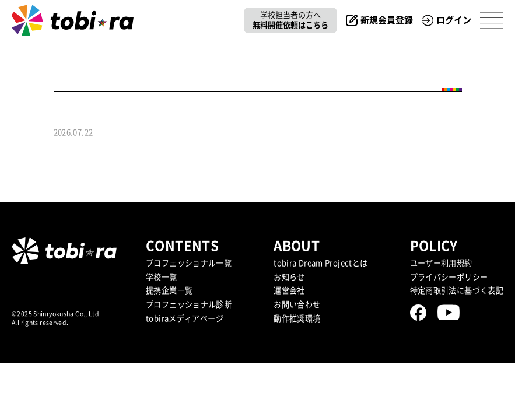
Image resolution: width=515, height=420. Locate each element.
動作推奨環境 (297, 318)
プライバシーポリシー (449, 277)
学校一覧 (162, 277)
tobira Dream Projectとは (320, 263)
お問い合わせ (297, 304)
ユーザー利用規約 (441, 263)
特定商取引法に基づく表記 (457, 290)
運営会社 (289, 290)
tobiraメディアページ (185, 318)
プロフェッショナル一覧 (189, 263)
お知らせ (289, 277)
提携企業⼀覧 (169, 290)
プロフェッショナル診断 (189, 304)
